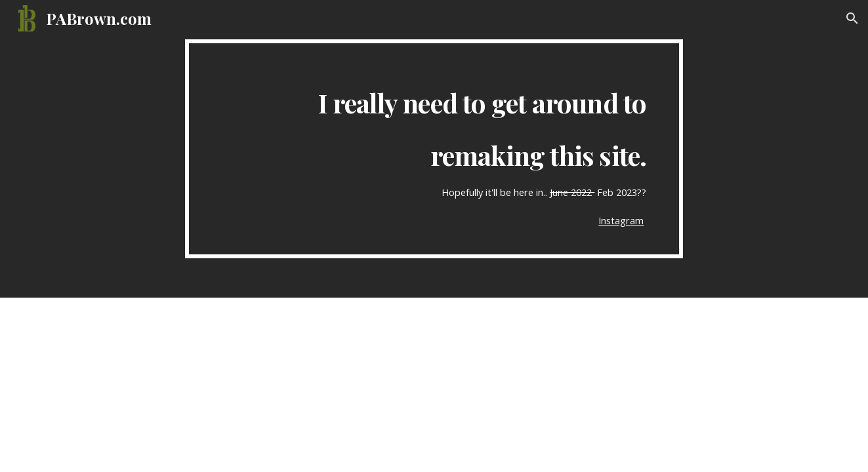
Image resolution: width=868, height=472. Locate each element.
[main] (434, 149)
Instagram (621, 220)
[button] (852, 18)
